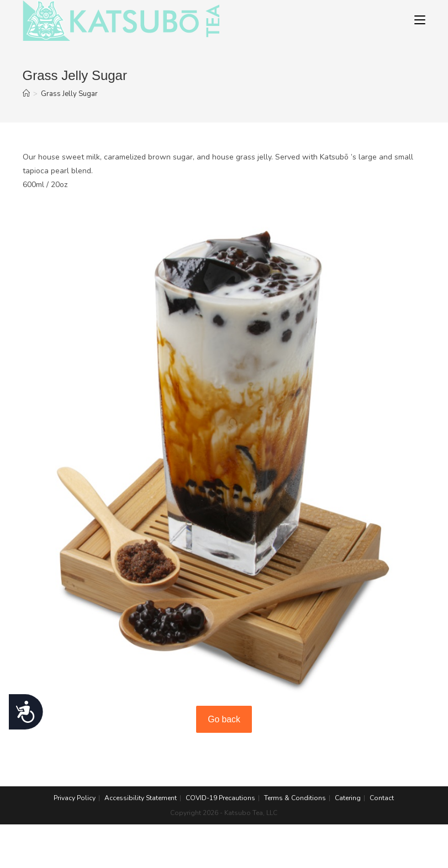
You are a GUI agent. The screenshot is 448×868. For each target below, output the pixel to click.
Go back (224, 719)
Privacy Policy (75, 798)
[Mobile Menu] (420, 20)
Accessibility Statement (141, 798)
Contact (382, 798)
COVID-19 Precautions (220, 798)
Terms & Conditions (295, 798)
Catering (348, 798)
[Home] (26, 94)
